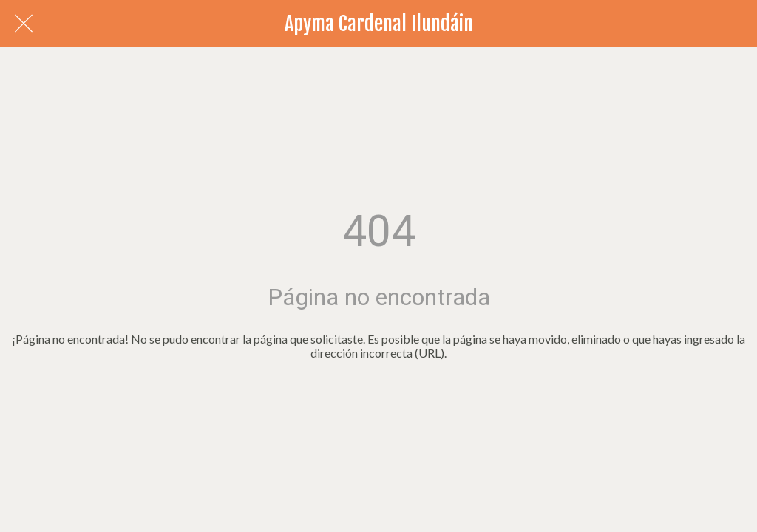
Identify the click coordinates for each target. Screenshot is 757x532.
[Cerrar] (24, 24)
